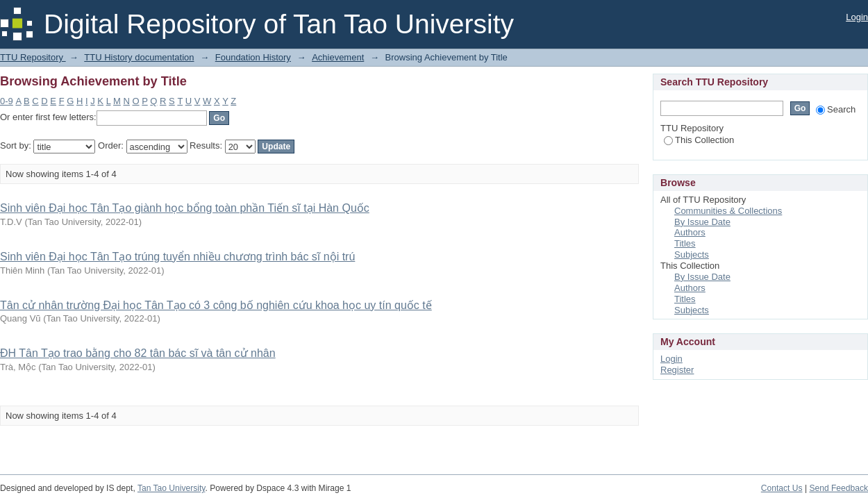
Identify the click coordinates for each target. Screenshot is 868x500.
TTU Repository (33, 57)
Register (677, 370)
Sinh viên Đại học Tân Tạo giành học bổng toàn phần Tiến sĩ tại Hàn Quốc (185, 208)
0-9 (7, 101)
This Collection (699, 140)
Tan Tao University (172, 488)
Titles (685, 243)
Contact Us (782, 488)
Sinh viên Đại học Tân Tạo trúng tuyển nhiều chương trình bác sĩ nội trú (177, 257)
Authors (690, 232)
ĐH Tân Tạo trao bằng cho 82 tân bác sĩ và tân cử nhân (138, 353)
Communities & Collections (728, 211)
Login (857, 17)
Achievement (338, 57)
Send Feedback (838, 488)
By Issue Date (702, 222)
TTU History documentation (139, 57)
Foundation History (253, 57)
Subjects (692, 255)
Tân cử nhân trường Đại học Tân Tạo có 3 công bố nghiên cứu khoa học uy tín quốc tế (216, 305)
